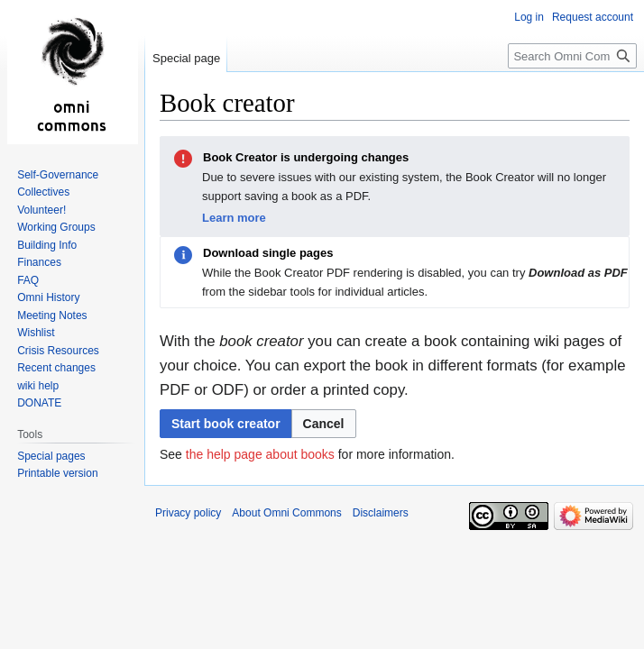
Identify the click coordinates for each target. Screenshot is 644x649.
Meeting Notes (52, 315)
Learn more (234, 218)
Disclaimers (381, 513)
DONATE (39, 403)
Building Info (47, 245)
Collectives (43, 192)
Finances (39, 262)
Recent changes (56, 368)
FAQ (28, 280)
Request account (593, 17)
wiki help (38, 386)
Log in (529, 17)
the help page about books (260, 454)
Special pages (51, 456)
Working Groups (56, 227)
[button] (324, 424)
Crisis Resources (58, 351)
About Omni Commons (286, 513)
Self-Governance (58, 175)
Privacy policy (188, 513)
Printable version (57, 473)
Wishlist (36, 333)
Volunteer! (41, 210)
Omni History (48, 297)
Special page (186, 58)
